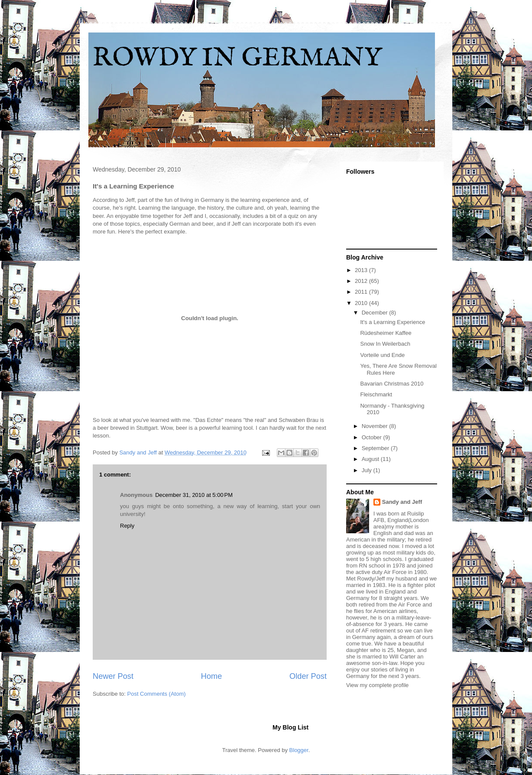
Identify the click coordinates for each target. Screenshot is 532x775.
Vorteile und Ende (382, 355)
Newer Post (113, 676)
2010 (362, 303)
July (368, 470)
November (376, 426)
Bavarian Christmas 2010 (392, 384)
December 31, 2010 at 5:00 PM (194, 495)
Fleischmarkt (376, 394)
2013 (362, 270)
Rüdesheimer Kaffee (386, 333)
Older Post (308, 676)
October (373, 437)
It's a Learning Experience (393, 322)
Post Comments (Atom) (157, 694)
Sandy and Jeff (402, 502)
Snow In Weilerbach (385, 344)
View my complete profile (377, 685)
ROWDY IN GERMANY (237, 58)
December (376, 313)
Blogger (299, 750)
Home (212, 676)
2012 (362, 281)
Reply (127, 526)
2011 (362, 292)
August (371, 459)
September (376, 448)
